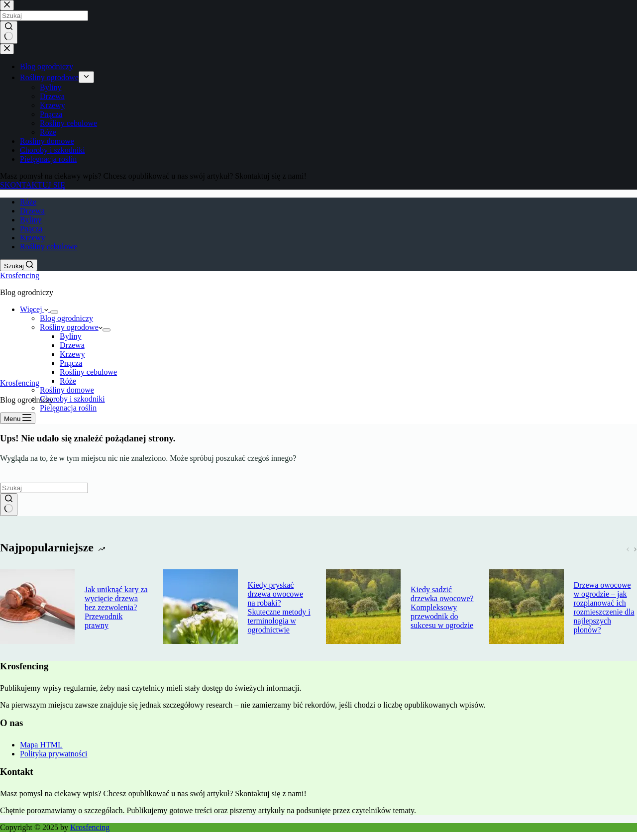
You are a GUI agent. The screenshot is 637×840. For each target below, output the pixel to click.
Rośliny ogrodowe (71, 327)
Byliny (31, 220)
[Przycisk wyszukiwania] (9, 505)
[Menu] (18, 418)
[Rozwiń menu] (54, 312)
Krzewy (33, 238)
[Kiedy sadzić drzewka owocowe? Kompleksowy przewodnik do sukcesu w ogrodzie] (363, 608)
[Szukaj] (19, 265)
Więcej (35, 309)
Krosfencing (20, 275)
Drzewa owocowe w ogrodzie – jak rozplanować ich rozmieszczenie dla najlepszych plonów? (604, 607)
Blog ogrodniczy (66, 318)
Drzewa (32, 211)
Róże (28, 202)
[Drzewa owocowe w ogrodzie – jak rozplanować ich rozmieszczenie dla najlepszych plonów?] (527, 608)
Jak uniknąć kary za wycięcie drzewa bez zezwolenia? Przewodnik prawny (116, 607)
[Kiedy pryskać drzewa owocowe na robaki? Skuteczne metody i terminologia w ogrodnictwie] (201, 608)
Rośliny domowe (67, 390)
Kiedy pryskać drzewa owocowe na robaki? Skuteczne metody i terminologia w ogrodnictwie (279, 607)
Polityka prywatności (54, 754)
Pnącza (31, 229)
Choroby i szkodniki (72, 399)
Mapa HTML (41, 745)
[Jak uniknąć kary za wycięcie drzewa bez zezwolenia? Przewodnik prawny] (37, 608)
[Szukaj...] (44, 488)
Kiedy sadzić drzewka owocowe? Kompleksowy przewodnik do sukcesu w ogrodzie (442, 607)
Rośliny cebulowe (49, 247)
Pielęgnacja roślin (68, 408)
